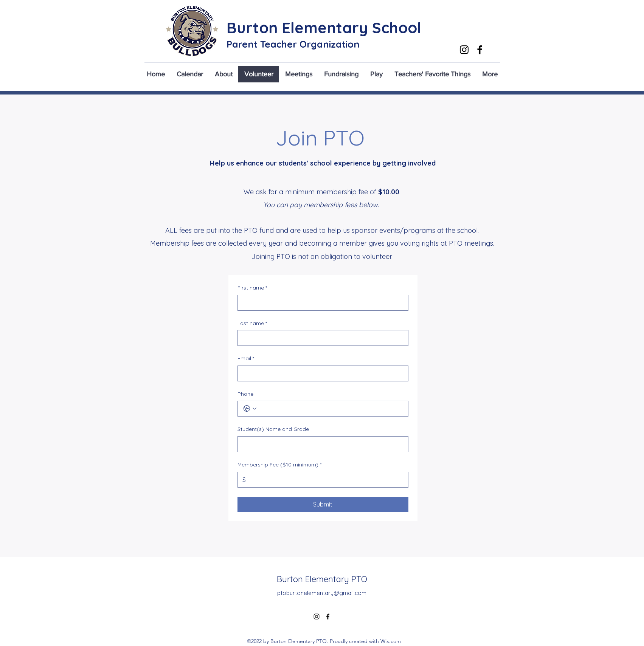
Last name (252, 324)
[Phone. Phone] (331, 409)
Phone (245, 394)
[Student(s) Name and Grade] (321, 444)
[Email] (321, 373)
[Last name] (321, 338)
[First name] (321, 303)
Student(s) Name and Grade (273, 429)
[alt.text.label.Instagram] (464, 50)
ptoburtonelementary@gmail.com (322, 593)
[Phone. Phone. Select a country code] (250, 409)
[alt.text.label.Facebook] (480, 50)
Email (246, 359)
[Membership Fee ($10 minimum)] (325, 480)
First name (252, 288)
